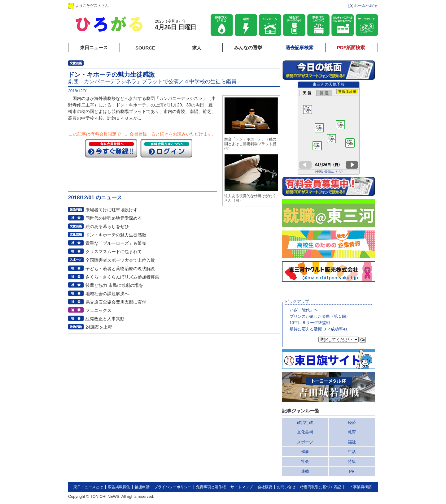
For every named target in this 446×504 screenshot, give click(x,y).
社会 (305, 461)
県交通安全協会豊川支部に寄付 (116, 302)
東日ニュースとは (88, 487)
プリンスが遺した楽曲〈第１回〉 (320, 316)
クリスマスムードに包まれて (114, 252)
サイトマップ (242, 487)
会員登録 (170, 5)
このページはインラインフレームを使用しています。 (329, 128)
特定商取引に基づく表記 (321, 487)
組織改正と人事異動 (105, 319)
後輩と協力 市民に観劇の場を (114, 285)
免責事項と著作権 (211, 487)
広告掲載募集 (119, 487)
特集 (352, 461)
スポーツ (305, 442)
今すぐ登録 (111, 148)
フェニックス (98, 310)
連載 (305, 471)
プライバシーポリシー (173, 487)
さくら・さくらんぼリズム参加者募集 (122, 277)
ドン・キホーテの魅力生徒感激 (116, 235)
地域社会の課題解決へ (107, 294)
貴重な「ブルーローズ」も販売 (116, 243)
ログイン (131, 5)
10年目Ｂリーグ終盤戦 (310, 323)
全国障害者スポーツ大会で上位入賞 (120, 260)
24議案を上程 (99, 327)
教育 (352, 432)
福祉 (352, 442)
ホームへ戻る (366, 5)
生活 (352, 452)
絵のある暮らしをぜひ (107, 226)
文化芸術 (305, 432)
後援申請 (142, 487)
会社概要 (265, 487)
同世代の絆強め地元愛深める (114, 218)
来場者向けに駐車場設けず (111, 210)
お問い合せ (286, 487)
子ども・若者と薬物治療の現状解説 (120, 269)
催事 (305, 452)
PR (352, 471)
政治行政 (305, 422)
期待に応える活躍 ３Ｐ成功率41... (320, 329)
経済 (352, 422)
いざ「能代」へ (304, 310)
